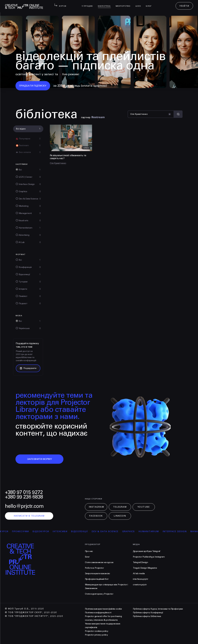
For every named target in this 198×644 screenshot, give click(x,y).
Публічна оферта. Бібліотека (147, 616)
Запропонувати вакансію (97, 573)
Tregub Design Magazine (145, 568)
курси (7, 531)
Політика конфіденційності (98, 613)
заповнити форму (40, 459)
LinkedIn (120, 516)
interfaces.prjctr (141, 579)
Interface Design (177, 531)
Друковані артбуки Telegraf (147, 551)
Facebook (96, 516)
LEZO (140, 4)
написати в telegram (29, 516)
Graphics (131, 531)
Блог (150, 4)
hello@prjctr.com (24, 506)
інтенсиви (63, 531)
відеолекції (82, 531)
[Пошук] (151, 114)
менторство (124, 4)
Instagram (96, 507)
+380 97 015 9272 (24, 492)
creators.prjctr (140, 585)
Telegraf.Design (140, 562)
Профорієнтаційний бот (97, 579)
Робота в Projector (94, 568)
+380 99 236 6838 (24, 497)
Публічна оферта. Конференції (148, 613)
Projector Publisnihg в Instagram (149, 557)
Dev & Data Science (108, 531)
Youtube (144, 507)
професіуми (23, 531)
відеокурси (44, 531)
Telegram (120, 507)
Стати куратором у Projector (99, 594)
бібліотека (106, 4)
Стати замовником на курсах (99, 562)
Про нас (89, 551)
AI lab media (139, 573)
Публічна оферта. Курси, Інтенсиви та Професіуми (158, 609)
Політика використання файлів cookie (103, 609)
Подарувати (28, 368)
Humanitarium (151, 531)
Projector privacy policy (96, 635)
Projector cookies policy (97, 631)
